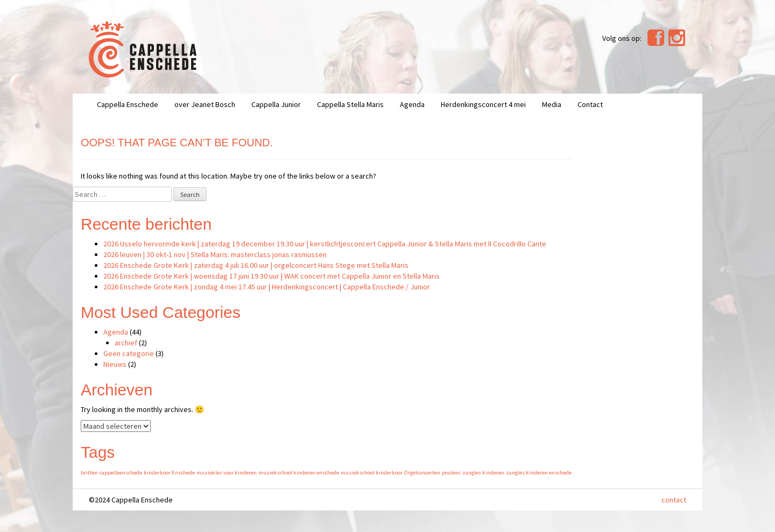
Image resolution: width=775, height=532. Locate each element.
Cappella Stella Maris (350, 104)
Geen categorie (129, 353)
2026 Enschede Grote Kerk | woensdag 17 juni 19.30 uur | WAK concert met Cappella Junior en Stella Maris (272, 276)
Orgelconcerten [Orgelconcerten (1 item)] (422, 473)
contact (674, 500)
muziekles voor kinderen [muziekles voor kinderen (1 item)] (227, 473)
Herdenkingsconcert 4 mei (483, 104)
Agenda (412, 104)
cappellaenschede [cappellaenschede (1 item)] (121, 473)
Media (552, 104)
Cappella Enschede (128, 104)
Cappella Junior (276, 104)
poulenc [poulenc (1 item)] (451, 473)
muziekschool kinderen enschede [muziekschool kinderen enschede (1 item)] (299, 473)
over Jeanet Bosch (205, 104)
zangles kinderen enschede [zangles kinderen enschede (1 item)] (539, 473)
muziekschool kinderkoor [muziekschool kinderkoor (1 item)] (372, 473)
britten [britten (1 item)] (89, 473)
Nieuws (115, 364)
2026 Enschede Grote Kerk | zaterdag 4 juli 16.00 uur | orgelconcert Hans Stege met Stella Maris (256, 265)
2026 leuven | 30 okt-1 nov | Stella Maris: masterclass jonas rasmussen (215, 254)
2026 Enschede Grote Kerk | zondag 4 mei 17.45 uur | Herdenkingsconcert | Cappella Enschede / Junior (267, 287)
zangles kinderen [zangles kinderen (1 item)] (483, 473)
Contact (590, 104)
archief (126, 343)
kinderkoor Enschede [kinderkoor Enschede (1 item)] (169, 473)
